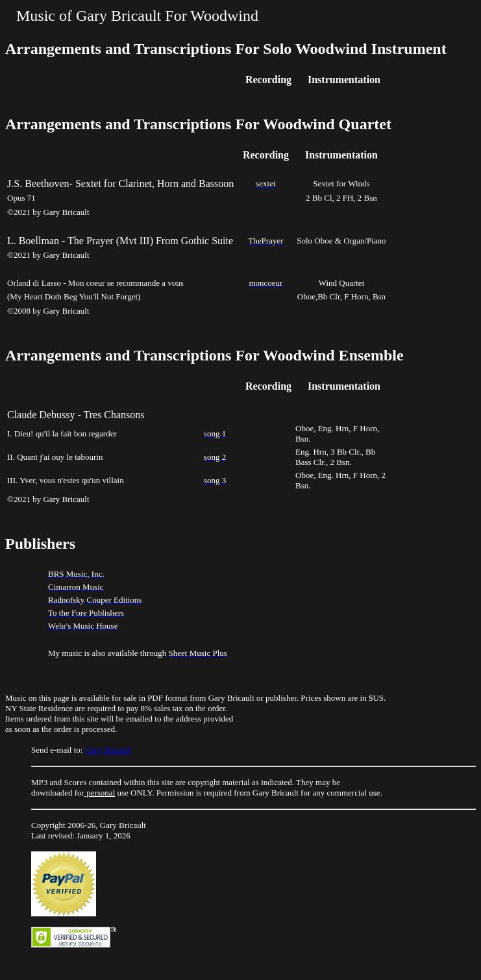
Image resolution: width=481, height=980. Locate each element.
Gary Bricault (108, 750)
